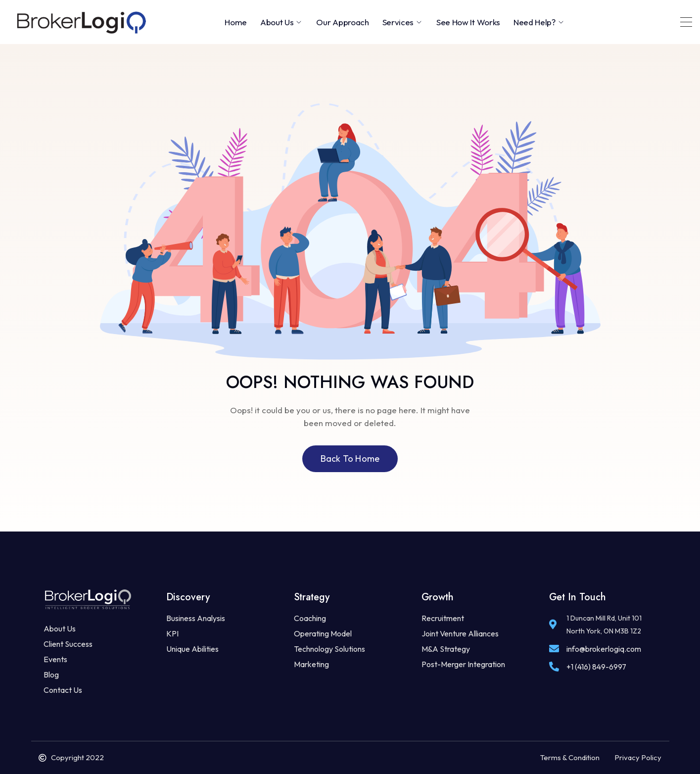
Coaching (310, 618)
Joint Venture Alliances (460, 633)
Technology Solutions (329, 649)
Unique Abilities (192, 649)
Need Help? (539, 22)
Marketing (311, 664)
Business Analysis (196, 618)
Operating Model (323, 633)
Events (55, 659)
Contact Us (63, 690)
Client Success (68, 644)
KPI (172, 633)
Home (236, 22)
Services (403, 22)
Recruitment (443, 618)
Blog (51, 675)
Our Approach (342, 22)
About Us (281, 22)
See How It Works (468, 22)
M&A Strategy (446, 649)
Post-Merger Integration (463, 664)
